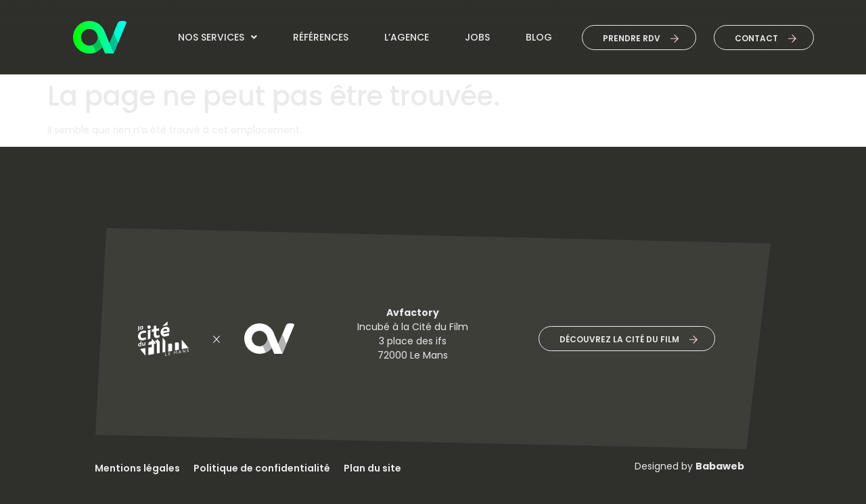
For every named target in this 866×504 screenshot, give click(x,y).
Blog (539, 37)
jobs (477, 37)
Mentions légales (137, 468)
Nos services (218, 37)
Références (321, 37)
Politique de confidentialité (262, 468)
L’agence (407, 37)
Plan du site (372, 468)
